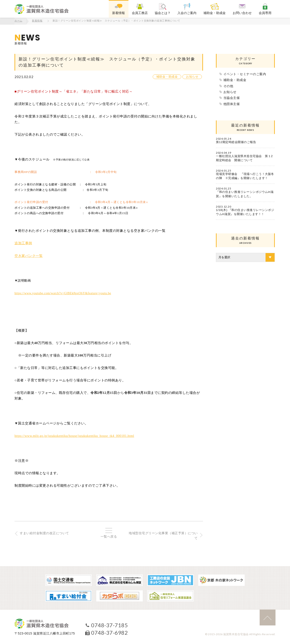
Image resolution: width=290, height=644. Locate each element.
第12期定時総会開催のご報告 (236, 142)
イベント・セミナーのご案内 (245, 74)
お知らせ (192, 76)
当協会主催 (232, 98)
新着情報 (37, 21)
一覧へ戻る (109, 536)
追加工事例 (23, 243)
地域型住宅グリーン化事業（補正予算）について (163, 535)
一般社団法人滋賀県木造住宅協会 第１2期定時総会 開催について (244, 158)
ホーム (18, 21)
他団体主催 (232, 103)
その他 (228, 86)
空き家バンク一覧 (29, 255)
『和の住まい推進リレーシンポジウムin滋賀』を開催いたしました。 (245, 194)
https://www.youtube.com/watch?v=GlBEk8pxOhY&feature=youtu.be (63, 293)
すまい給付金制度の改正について (45, 533)
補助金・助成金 (167, 76)
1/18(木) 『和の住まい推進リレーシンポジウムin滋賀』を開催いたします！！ (245, 212)
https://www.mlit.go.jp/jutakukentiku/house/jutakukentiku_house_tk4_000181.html (76, 435)
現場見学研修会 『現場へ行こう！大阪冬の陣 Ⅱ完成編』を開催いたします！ (245, 176)
